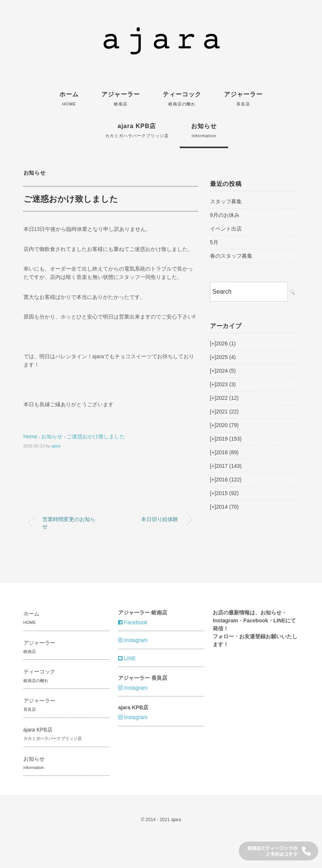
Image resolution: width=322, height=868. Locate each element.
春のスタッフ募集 (231, 256)
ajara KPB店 (137, 130)
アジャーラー (121, 99)
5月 (214, 242)
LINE (127, 658)
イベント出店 (226, 229)
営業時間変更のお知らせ (69, 523)
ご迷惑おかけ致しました (96, 436)
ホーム (69, 99)
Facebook (133, 622)
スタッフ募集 (226, 201)
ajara (56, 446)
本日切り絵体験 (160, 519)
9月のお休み (225, 215)
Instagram (133, 640)
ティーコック (182, 99)
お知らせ (204, 130)
